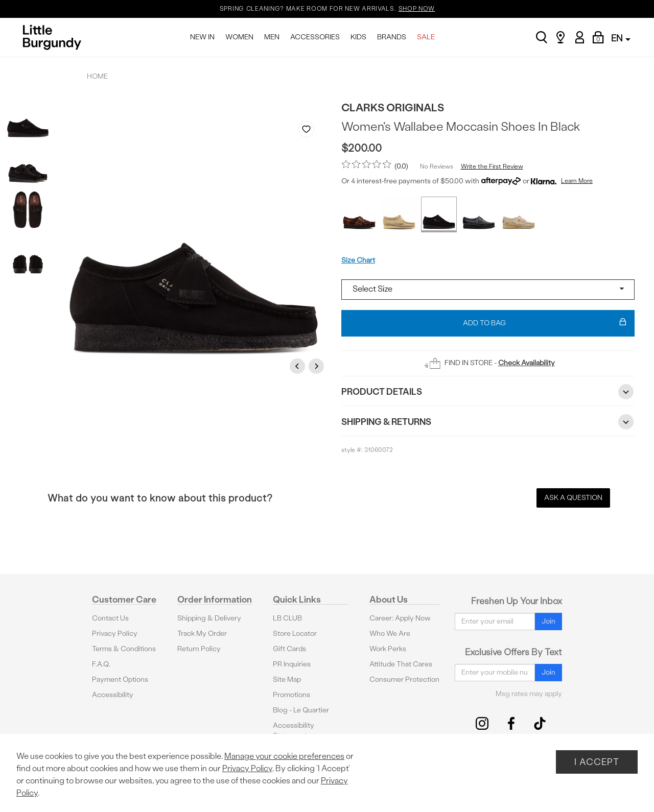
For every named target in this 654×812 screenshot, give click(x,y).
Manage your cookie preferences (284, 756)
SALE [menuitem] (426, 37)
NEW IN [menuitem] (202, 37)
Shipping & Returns (488, 422)
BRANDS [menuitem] (392, 37)
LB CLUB (287, 618)
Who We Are (390, 634)
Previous (299, 366)
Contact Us (110, 618)
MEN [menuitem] (272, 37)
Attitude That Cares (401, 664)
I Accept (597, 762)
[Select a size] (488, 290)
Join (548, 621)
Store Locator (295, 634)
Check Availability (527, 363)
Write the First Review (492, 166)
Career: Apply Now (400, 618)
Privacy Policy (115, 634)
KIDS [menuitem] (358, 37)
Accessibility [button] (113, 695)
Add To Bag (545, 323)
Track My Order (202, 634)
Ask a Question (573, 498)
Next (318, 366)
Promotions (291, 695)
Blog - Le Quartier (301, 710)
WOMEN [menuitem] (239, 37)
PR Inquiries (292, 664)
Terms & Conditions (124, 649)
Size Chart (358, 260)
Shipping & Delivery (209, 618)
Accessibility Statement (294, 731)
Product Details (488, 392)
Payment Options (120, 679)
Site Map (287, 679)
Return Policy (199, 649)
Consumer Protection (404, 679)
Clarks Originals (393, 108)
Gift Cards (289, 649)
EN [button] (621, 38)
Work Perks (388, 649)
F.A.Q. (101, 664)
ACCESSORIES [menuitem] (315, 37)
